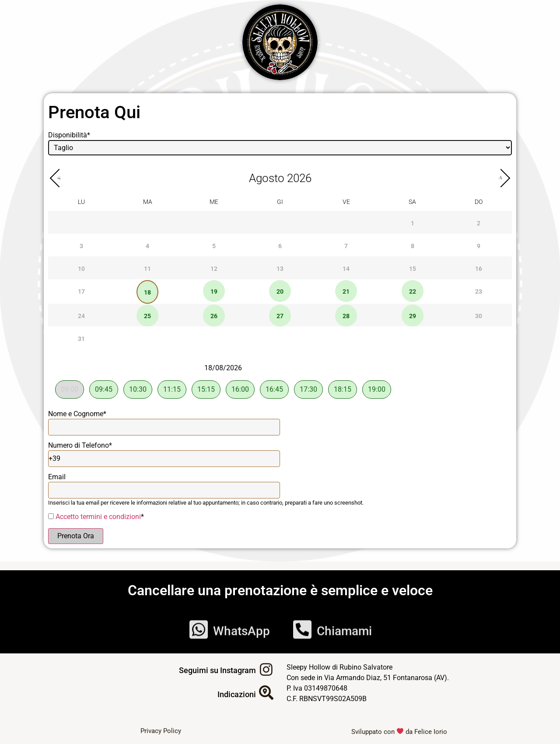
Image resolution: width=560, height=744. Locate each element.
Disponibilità (69, 135)
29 (413, 316)
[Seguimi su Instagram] (266, 669)
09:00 (70, 389)
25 (147, 316)
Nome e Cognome (77, 414)
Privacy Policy (161, 731)
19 (214, 292)
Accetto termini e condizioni (98, 517)
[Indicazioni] (266, 693)
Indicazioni (237, 694)
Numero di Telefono (80, 445)
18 (147, 293)
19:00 (377, 389)
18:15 (343, 389)
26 (214, 316)
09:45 (104, 389)
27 (280, 316)
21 (346, 292)
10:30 (138, 389)
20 (280, 292)
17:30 (308, 389)
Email (57, 477)
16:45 (274, 389)
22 (413, 292)
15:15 (206, 389)
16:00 (240, 389)
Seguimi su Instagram (217, 670)
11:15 (172, 389)
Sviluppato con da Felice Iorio (399, 732)
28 (346, 316)
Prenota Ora (76, 536)
